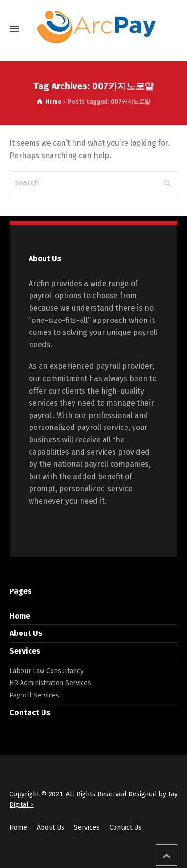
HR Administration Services (50, 683)
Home (20, 616)
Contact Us (30, 713)
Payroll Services (34, 695)
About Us (26, 633)
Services (25, 651)
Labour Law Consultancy (47, 671)
